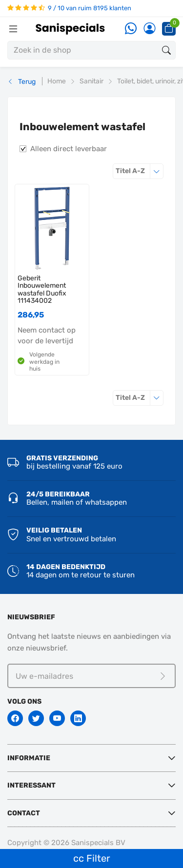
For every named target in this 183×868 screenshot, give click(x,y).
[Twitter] (36, 718)
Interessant (31, 785)
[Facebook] (15, 718)
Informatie (29, 758)
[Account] (149, 29)
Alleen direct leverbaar (69, 149)
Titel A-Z (140, 171)
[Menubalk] (13, 29)
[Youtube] (57, 718)
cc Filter (92, 858)
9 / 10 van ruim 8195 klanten (69, 8)
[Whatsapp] (131, 29)
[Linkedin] (78, 718)
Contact (24, 813)
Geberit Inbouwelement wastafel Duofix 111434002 (42, 290)
